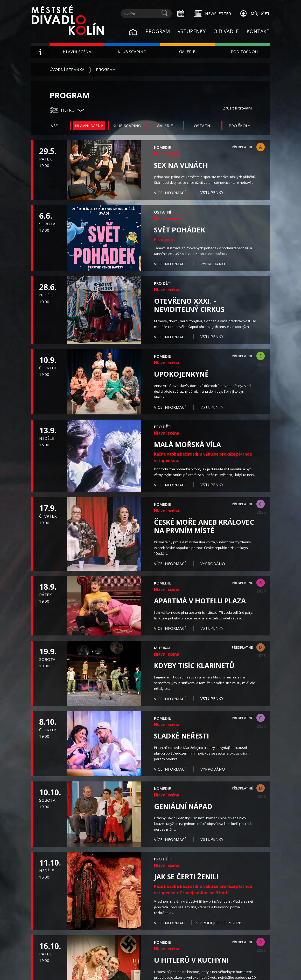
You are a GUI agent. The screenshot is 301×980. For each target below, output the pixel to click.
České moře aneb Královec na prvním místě (204, 526)
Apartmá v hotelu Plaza (200, 601)
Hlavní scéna (77, 52)
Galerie (187, 52)
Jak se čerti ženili (186, 877)
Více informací (170, 193)
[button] (67, 110)
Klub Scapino (132, 52)
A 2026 (261, 148)
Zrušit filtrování (237, 108)
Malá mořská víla (187, 444)
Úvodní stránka (67, 69)
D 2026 (261, 648)
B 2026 (261, 583)
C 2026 (261, 505)
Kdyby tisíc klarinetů (194, 665)
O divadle (226, 31)
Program (158, 31)
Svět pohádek (180, 230)
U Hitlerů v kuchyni (191, 960)
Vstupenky (192, 31)
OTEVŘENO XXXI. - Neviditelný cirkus (189, 305)
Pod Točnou (244, 52)
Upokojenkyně (181, 374)
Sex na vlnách (181, 165)
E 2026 (261, 357)
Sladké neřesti (181, 736)
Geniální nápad (183, 806)
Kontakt (258, 31)
